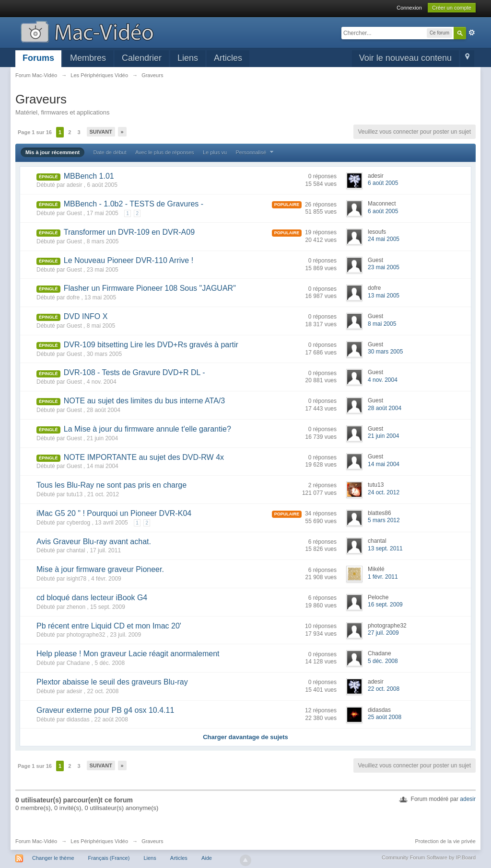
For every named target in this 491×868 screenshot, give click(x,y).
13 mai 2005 (384, 296)
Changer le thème (53, 858)
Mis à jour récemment (53, 152)
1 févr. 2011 (383, 577)
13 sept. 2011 (385, 548)
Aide (207, 858)
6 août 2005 (383, 183)
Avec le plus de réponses (165, 152)
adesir (468, 799)
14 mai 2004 (384, 464)
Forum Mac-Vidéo (36, 841)
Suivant (101, 132)
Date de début (110, 152)
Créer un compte (452, 8)
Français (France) (109, 858)
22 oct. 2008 (384, 689)
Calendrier (142, 58)
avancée (472, 33)
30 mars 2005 (385, 352)
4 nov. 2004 (383, 380)
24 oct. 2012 (384, 492)
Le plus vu (215, 152)
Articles (228, 58)
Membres (88, 58)
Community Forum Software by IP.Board (429, 857)
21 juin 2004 (383, 436)
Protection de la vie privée (445, 841)
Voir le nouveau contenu (405, 58)
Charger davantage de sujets (245, 737)
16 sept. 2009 (385, 605)
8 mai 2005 (382, 324)
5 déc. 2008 (383, 661)
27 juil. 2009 (383, 633)
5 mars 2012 (384, 520)
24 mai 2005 (384, 239)
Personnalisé (256, 152)
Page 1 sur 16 (35, 132)
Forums (38, 58)
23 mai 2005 (384, 267)
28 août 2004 (385, 408)
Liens (188, 58)
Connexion (409, 8)
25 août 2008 (385, 717)
